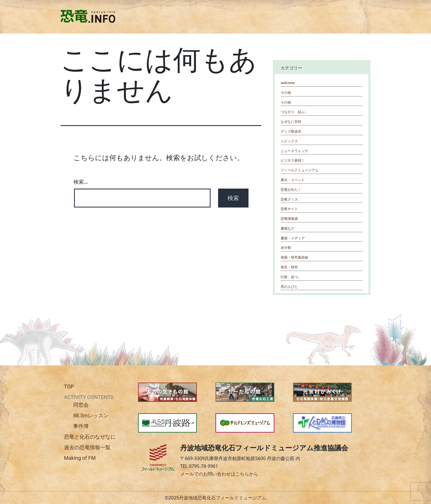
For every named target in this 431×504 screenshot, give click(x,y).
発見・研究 (289, 267)
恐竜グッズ (289, 199)
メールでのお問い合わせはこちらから (219, 474)
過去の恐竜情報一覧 (87, 447)
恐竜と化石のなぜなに (90, 437)
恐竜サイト (289, 209)
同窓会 (81, 405)
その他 (286, 93)
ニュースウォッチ (294, 151)
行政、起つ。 (291, 277)
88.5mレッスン (91, 415)
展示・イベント (293, 180)
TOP (69, 386)
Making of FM (80, 458)
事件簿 (81, 426)
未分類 (286, 248)
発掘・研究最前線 (294, 257)
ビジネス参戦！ (293, 160)
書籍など (288, 228)
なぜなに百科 (291, 122)
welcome (288, 83)
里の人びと (289, 287)
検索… (81, 182)
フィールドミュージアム (300, 170)
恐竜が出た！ (291, 190)
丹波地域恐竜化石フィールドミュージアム (223, 498)
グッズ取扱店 (291, 131)
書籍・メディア (293, 238)
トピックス (289, 141)
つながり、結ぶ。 (294, 112)
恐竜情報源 (289, 219)
